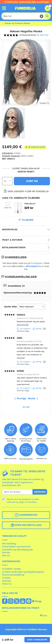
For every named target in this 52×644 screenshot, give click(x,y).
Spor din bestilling (26, 525)
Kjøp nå (32, 181)
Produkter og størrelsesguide (17, 550)
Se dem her (43, 35)
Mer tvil (6, 555)
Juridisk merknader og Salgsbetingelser (23, 572)
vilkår (21, 502)
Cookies (6, 578)
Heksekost (30, 204)
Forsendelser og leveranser (16, 546)
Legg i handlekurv (37, 640)
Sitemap (7, 581)
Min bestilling (9, 544)
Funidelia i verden (12, 569)
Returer (6, 552)
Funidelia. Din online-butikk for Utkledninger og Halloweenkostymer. (25, 8)
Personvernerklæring (13, 575)
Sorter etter (11, 307)
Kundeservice (26, 515)
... (2, 23)
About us (7, 584)
